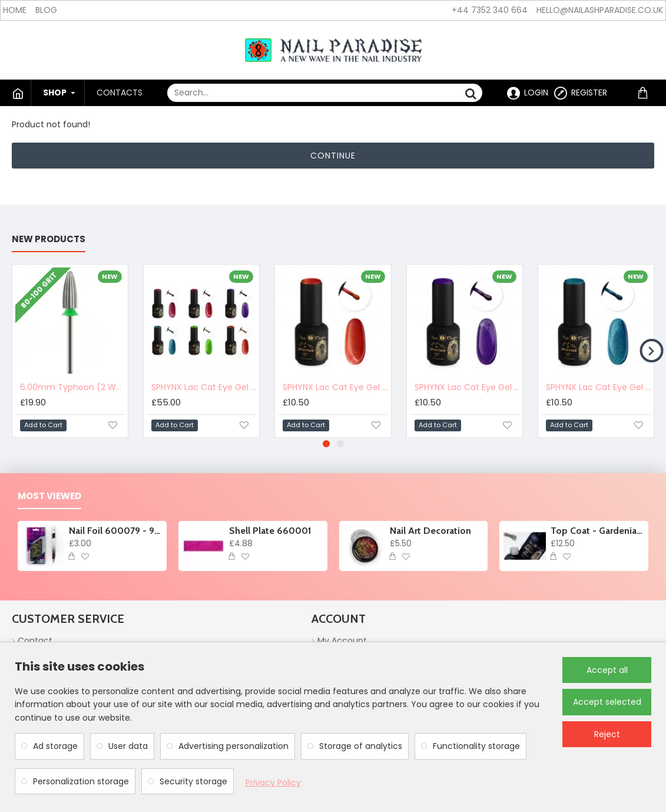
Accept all (607, 670)
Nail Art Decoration (430, 531)
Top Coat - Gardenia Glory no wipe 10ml (597, 531)
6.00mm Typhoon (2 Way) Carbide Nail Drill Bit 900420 (72, 387)
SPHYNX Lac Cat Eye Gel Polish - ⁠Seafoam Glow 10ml (598, 387)
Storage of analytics (361, 746)
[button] (651, 351)
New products (49, 240)
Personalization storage (81, 781)
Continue (333, 156)
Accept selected (607, 702)
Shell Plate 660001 (270, 531)
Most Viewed (49, 496)
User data (128, 746)
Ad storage (55, 746)
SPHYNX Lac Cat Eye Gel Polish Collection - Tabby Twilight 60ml (204, 387)
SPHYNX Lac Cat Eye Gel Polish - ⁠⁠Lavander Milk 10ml (467, 387)
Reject (607, 734)
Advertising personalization (233, 746)
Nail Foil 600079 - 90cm (116, 531)
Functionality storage (476, 746)
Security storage (193, 781)
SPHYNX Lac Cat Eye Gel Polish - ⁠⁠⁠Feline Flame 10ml (335, 387)
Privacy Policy (273, 783)
